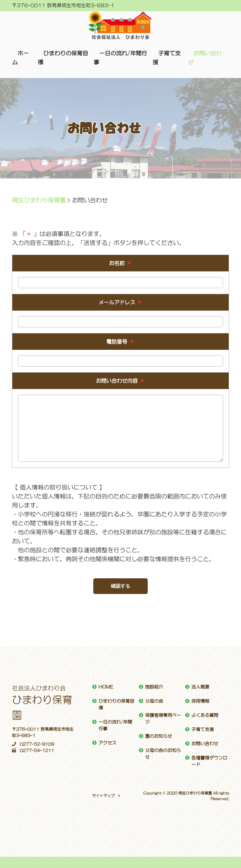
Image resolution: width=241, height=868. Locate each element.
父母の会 (154, 701)
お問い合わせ (205, 744)
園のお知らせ (159, 736)
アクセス (107, 743)
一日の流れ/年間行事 (115, 725)
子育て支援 (203, 729)
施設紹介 (154, 687)
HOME (106, 687)
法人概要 (200, 687)
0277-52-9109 (33, 744)
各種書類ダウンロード (209, 761)
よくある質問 (205, 715)
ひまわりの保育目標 (116, 704)
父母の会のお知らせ (163, 754)
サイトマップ (103, 796)
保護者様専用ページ (163, 719)
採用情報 (200, 701)
